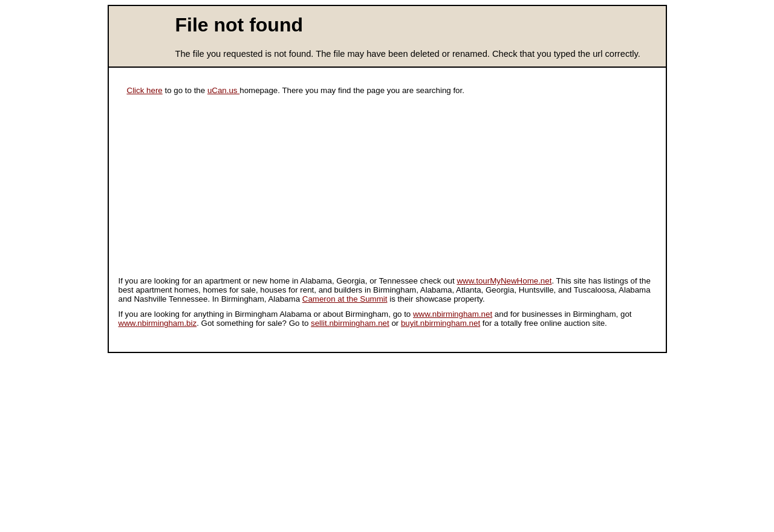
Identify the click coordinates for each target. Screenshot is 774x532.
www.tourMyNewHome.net (504, 281)
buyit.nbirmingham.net (441, 323)
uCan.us (223, 90)
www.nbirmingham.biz (158, 323)
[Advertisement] (203, 189)
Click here (145, 90)
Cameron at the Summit (345, 299)
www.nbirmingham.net (453, 314)
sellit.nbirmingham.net (350, 323)
